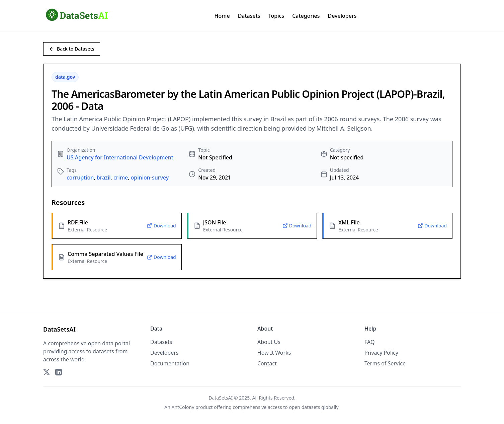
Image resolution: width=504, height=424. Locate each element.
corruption (80, 178)
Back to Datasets (72, 49)
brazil (104, 178)
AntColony (183, 407)
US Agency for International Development (120, 157)
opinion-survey (150, 178)
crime (121, 178)
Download (161, 226)
